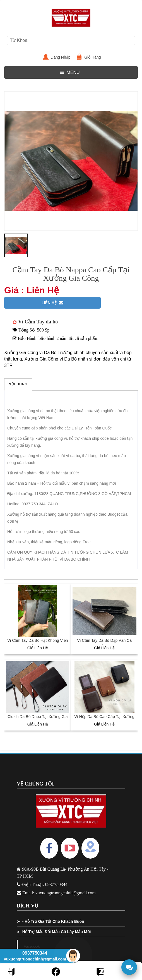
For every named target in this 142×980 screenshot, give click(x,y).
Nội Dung (18, 384)
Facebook (32, 946)
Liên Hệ (52, 303)
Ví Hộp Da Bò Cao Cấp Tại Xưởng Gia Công (104, 720)
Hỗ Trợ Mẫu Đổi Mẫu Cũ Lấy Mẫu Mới (57, 932)
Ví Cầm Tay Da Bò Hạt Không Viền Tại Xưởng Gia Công (38, 643)
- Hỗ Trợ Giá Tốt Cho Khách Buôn (53, 921)
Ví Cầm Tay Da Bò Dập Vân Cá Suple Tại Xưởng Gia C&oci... (104, 643)
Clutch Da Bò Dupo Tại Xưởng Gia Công (38, 720)
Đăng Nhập (63, 57)
